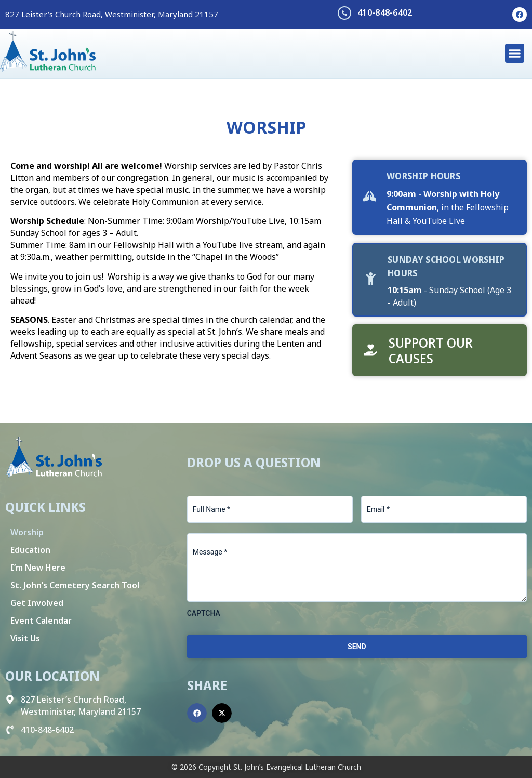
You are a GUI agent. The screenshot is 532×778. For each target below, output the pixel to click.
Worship (27, 532)
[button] (515, 54)
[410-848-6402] (344, 13)
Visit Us (25, 638)
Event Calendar (41, 621)
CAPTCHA (204, 613)
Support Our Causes (431, 350)
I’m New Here (38, 568)
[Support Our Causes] (371, 350)
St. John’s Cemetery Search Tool (75, 585)
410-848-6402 (385, 12)
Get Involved (37, 603)
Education (30, 550)
